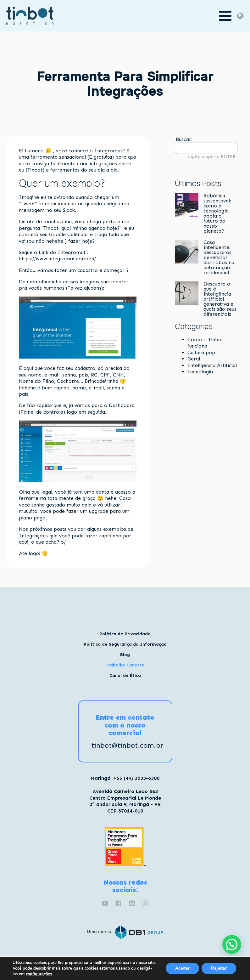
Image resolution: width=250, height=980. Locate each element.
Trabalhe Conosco (125, 665)
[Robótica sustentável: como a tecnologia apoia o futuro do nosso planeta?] (187, 206)
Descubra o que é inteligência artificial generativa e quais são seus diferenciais (220, 299)
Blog (125, 655)
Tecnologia (200, 372)
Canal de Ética (125, 675)
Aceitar (182, 968)
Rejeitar (219, 968)
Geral (194, 359)
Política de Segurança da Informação (125, 644)
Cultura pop (201, 352)
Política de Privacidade (125, 634)
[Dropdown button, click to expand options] (240, 16)
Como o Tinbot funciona (205, 343)
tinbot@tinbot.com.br (127, 745)
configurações (39, 974)
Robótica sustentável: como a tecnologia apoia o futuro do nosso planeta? (217, 213)
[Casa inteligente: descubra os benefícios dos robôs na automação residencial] (187, 252)
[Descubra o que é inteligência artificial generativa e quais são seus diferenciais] (187, 294)
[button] (232, 944)
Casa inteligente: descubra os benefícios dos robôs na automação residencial (219, 258)
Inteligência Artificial (212, 365)
